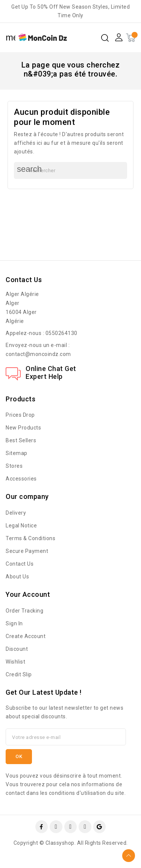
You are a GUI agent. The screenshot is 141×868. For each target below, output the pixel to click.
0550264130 (61, 333)
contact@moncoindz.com (38, 354)
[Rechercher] (70, 170)
